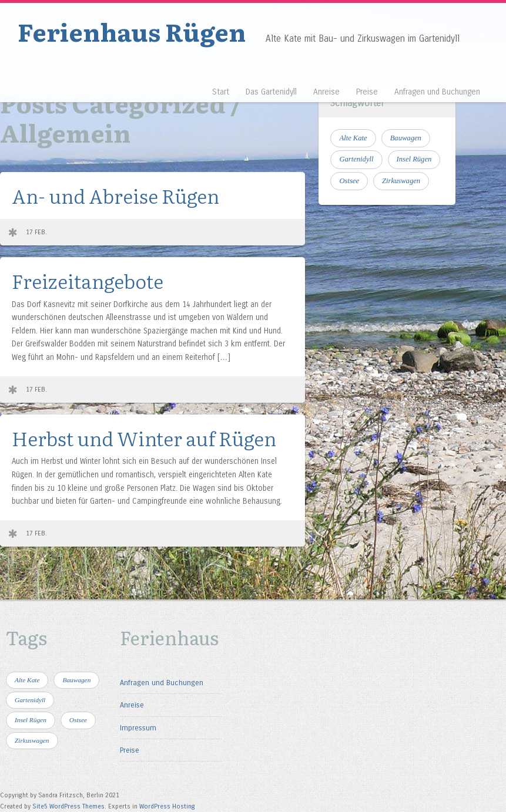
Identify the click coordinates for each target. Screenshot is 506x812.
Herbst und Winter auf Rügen (144, 438)
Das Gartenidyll (271, 92)
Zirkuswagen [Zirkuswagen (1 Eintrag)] (401, 181)
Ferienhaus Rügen (132, 31)
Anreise (326, 92)
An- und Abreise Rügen (115, 195)
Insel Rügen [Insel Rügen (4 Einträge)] (414, 159)
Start (221, 92)
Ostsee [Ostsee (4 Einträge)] (349, 181)
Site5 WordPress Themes (68, 806)
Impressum (138, 728)
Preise (367, 92)
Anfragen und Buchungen (437, 92)
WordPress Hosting (167, 806)
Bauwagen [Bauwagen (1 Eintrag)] (406, 138)
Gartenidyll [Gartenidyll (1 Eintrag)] (356, 159)
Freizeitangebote (88, 280)
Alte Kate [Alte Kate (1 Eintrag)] (353, 138)
